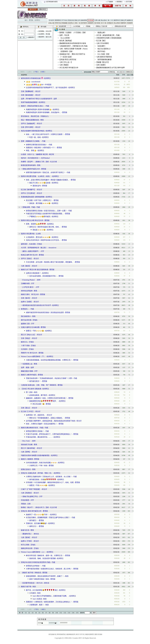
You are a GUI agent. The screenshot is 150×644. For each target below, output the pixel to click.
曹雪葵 (31, 20)
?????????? (64, 623)
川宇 (42, 251)
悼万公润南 (25, 545)
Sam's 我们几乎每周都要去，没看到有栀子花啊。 (50, 596)
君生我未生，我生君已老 (30, 116)
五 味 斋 (51, 20)
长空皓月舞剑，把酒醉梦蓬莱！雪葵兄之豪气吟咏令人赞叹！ (48, 518)
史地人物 (51, 23)
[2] (29, 613)
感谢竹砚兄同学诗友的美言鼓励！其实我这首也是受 (45, 313)
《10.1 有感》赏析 (103, 54)
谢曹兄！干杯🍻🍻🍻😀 (35, 331)
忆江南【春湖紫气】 (28, 190)
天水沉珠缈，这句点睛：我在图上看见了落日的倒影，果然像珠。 (50, 262)
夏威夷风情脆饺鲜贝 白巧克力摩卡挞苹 (111, 68)
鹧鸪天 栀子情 (26, 587)
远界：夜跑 (25, 368)
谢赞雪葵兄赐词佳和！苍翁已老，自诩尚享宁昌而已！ (46, 172)
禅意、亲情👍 (31, 151)
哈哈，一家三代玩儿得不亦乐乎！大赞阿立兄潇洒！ (45, 134)
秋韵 (36, 392)
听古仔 (38, 91)
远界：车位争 (64, 35)
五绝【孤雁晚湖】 (28, 91)
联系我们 (120, 2)
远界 (55, 99)
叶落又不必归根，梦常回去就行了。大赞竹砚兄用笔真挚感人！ (49, 434)
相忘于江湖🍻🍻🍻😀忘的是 (40, 183)
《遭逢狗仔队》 (27, 534)
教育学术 (117, 20)
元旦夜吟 (24, 349)
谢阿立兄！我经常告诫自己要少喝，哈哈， (45, 227)
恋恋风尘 (71, 23)
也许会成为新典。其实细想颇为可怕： (43, 276)
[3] (33, 613)
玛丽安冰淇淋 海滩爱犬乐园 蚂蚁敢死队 (35, 455)
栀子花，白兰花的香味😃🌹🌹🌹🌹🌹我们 (42, 590)
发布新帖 (41, 31)
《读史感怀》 (101, 46)
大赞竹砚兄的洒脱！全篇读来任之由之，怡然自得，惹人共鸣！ (49, 569)
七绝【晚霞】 (64, 65)
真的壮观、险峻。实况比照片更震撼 (42, 558)
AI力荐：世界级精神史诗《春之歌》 (34, 248)
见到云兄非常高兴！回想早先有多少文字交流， (43, 240)
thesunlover (52, 248)
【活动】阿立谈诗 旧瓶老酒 (31, 389)
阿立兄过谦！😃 (38, 404)
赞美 (42, 120)
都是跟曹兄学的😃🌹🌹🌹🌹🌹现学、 (43, 401)
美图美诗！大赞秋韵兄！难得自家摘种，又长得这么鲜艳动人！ (49, 602)
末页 (43, 72)
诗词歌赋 (91, 20)
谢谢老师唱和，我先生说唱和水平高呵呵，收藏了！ (45, 576)
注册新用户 (31, 37)
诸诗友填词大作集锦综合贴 (31, 78)
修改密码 (41, 37)
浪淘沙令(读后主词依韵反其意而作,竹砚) (36, 562)
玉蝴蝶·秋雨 (25, 284)
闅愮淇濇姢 (98, 634)
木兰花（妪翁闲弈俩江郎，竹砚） (109, 35)
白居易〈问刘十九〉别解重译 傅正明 (34, 154)
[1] (26, 613)
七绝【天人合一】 (66, 62)
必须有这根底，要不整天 (38, 395)
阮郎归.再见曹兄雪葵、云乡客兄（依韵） (36, 176)
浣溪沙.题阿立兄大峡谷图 (30, 327)
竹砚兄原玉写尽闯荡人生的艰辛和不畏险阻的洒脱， (45, 214)
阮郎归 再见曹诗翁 (28, 234)
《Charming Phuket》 (28, 280)
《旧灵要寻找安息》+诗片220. (32, 583)
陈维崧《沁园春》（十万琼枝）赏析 (73, 33)
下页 (36, 72)
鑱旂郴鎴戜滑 (71, 634)
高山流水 (104, 20)
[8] (50, 613)
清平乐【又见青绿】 (28, 193)
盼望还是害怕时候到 (28, 165)
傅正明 (51, 154)
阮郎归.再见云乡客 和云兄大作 (32, 220)
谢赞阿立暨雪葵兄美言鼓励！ (37, 145)
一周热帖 (88, 26)
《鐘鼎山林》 (101, 33)
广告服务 (110, 2)
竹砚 (47, 106)
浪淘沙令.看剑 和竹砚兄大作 (31, 511)
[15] (77, 613)
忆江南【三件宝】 (28, 411)
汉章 (29, 504)
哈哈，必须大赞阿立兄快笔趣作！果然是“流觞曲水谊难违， (48, 180)
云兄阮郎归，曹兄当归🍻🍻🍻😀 (38, 237)
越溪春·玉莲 (25, 324)
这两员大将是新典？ (33, 273)
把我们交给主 (26, 469)
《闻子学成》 (101, 51)
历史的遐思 (25, 500)
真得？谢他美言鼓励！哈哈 (39, 579)
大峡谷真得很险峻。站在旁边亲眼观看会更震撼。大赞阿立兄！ (49, 360)
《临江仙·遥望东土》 (104, 49)
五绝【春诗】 (26, 298)
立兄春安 (33, 593)
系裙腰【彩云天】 (103, 62)
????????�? (53, 623)
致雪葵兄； (25, 309)
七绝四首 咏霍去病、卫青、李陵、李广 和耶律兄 (39, 385)
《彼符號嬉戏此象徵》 (105, 60)
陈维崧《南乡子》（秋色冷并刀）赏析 (35, 507)
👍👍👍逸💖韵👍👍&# (35, 85)
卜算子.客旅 (25, 346)
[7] (46, 613)
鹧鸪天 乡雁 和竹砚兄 (29, 375)
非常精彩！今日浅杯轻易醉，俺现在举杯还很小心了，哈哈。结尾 (50, 482)
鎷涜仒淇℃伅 (80, 634)
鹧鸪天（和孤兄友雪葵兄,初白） (33, 106)
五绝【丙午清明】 (28, 127)
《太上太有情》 (65, 38)
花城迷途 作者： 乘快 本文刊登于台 (72, 54)
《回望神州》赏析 (66, 51)
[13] (69, 613)
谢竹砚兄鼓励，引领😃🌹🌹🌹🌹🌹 (43, 480)
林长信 (36, 534)
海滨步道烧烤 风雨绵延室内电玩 (33, 131)
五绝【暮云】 (26, 408)
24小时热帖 (77, 26)
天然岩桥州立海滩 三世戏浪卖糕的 (109, 38)
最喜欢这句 (37, 186)
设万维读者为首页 (52, 2)
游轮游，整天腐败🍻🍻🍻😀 (40, 203)
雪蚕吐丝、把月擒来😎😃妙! (37, 523)
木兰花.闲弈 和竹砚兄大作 (69, 68)
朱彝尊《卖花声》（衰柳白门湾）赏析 (35, 162)
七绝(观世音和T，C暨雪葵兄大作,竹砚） (74, 46)
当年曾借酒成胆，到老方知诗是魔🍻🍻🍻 (41, 463)
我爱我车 (123, 23)
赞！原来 (29, 392)
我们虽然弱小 (26, 316)
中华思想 (48, 85)
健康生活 (130, 20)
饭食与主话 (25, 530)
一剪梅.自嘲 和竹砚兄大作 (30, 169)
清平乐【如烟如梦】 (28, 124)
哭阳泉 (23, 504)
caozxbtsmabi (36, 82)
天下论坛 (64, 20)
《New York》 (26, 441)
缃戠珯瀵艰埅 (90, 634)
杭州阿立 (37, 20)
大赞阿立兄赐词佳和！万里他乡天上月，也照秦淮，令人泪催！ (49, 477)
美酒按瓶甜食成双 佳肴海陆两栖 (33, 197)
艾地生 (40, 244)
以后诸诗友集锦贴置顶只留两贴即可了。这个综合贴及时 (47, 88)
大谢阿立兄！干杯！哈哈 (38, 466)
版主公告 (49, 37)
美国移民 (130, 23)
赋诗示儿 (24, 342)
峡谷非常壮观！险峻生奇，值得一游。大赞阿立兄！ (45, 556)
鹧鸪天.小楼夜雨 (27, 459)
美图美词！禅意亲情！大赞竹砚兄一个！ (41, 148)
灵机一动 (77, 23)
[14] (73, 613)
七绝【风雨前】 (27, 493)
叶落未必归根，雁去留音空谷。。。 (39, 437)
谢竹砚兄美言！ (35, 381)
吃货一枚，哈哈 (35, 137)
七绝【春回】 (26, 266)
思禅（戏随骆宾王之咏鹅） (31, 141)
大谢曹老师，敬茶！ (37, 605)
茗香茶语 (58, 20)
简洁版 (48, 34)
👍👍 (28, 82)
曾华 (39, 280)
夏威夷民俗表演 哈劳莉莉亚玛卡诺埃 (73, 43)
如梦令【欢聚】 (27, 302)
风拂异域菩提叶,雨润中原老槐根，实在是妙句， (43, 112)
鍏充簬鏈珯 (52, 634)
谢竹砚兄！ (33, 520)
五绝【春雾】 (101, 65)
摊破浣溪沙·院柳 (27, 371)
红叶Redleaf (45, 158)
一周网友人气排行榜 (101, 26)
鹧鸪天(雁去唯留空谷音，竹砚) (32, 428)
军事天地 (58, 23)
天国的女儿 (45, 116)
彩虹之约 (77, 20)
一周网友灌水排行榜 (120, 26)
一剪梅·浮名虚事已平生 (29, 497)
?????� (40, 623)
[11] (61, 613)
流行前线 (97, 23)
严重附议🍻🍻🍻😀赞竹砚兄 (40, 217)
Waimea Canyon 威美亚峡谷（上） (33, 552)
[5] (39, 613)
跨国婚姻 (64, 23)
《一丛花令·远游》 (66, 57)
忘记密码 (41, 34)
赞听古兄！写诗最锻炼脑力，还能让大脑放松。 (47, 418)
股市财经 (84, 23)
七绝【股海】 (26, 537)
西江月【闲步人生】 (28, 335)
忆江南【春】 (101, 41)
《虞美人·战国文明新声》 (30, 251)
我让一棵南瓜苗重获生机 (30, 120)
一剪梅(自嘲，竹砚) (28, 207)
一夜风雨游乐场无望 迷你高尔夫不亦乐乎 (36, 305)
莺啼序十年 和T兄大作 (29, 353)
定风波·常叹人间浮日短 (68, 60)
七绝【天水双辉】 (103, 43)
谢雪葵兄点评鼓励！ (33, 566)
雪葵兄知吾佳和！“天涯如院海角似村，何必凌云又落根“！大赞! (49, 378)
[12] (65, 613)
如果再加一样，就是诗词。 (36, 415)
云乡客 (38, 234)
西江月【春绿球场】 (28, 448)
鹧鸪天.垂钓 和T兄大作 (30, 294)
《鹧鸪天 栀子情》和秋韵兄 (31, 573)
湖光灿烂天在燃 (27, 445)
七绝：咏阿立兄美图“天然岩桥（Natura (73, 49)
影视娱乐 (110, 23)
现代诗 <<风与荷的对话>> (30, 158)
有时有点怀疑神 (27, 291)
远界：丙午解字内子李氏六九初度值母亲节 (37, 99)
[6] (43, 613)
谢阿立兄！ (33, 526)
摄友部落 (84, 20)
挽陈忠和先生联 (27, 548)
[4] (36, 613)
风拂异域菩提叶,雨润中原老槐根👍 (39, 109)
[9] (53, 613)
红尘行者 (54, 162)
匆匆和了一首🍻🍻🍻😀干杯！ (37, 515)
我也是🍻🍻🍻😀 (39, 230)
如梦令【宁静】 (27, 541)
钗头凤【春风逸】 (66, 41)
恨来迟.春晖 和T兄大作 (29, 255)
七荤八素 (97, 20)
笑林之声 (123, 20)
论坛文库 (49, 31)
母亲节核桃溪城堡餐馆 (29, 102)
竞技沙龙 (71, 20)
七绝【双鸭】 (26, 452)
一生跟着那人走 (27, 364)
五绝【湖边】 (26, 338)
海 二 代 (110, 20)
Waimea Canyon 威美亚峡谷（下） (33, 356)
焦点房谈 (117, 23)
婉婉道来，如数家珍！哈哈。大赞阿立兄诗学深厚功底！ (47, 398)
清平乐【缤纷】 (27, 259)
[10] (57, 613)
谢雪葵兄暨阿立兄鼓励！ (35, 431)
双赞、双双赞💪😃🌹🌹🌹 (36, 224)
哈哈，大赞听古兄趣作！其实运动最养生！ (42, 424)
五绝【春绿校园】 (28, 95)
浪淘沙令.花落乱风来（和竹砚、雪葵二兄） (37, 473)
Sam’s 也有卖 (37, 599)
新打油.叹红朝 (26, 320)
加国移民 (91, 23)
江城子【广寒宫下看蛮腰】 (31, 489)
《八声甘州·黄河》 (28, 287)
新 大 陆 (104, 23)
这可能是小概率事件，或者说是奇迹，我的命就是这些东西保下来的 (51, 421)
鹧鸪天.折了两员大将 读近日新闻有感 (35, 270)
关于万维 (129, 2)
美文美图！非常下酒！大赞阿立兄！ (39, 200)
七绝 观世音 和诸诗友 (104, 57)
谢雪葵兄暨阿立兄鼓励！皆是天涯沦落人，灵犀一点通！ (47, 211)
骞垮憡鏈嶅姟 (61, 634)
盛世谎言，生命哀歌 (28, 244)
